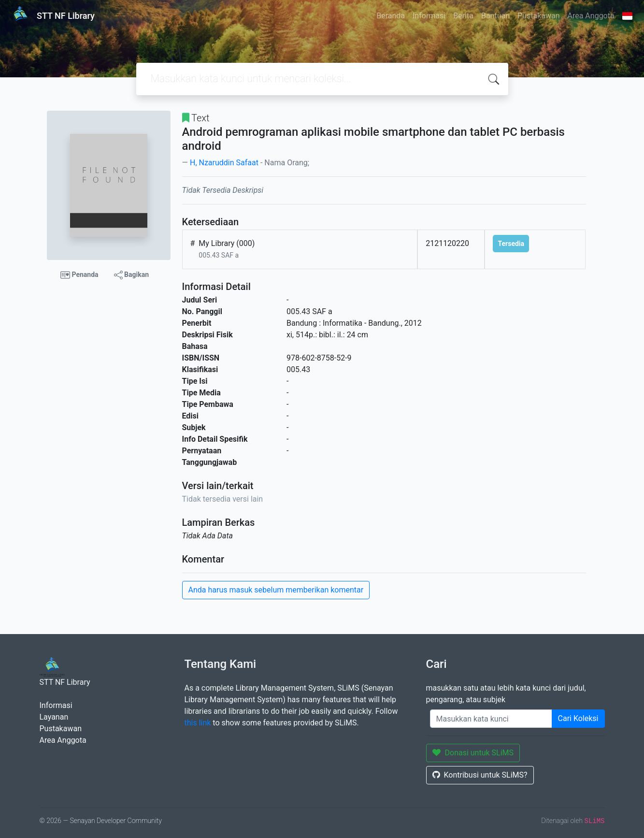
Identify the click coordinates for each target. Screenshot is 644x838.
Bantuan (495, 16)
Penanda (79, 275)
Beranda (391, 16)
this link (198, 723)
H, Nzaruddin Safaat (224, 163)
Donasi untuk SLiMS (473, 753)
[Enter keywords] (491, 719)
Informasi (429, 16)
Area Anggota (591, 16)
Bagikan (131, 275)
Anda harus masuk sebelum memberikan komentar (276, 590)
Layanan (54, 717)
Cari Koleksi (578, 718)
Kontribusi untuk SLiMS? (480, 775)
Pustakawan (538, 16)
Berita (463, 16)
